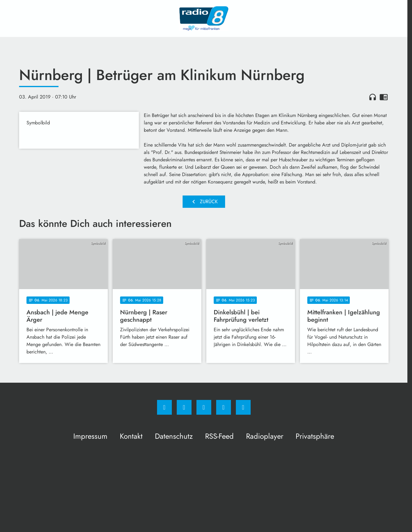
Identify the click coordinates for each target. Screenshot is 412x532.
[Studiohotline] (224, 407)
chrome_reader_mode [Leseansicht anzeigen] (384, 97)
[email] (243, 407)
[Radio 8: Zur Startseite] (204, 18)
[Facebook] (164, 407)
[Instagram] (184, 407)
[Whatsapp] (204, 407)
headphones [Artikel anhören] (373, 97)
